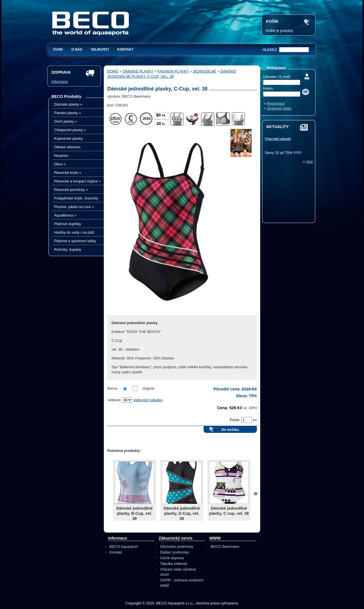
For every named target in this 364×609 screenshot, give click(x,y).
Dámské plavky (68, 104)
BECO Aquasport (124, 547)
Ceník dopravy (172, 558)
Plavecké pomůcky (71, 190)
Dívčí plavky (66, 121)
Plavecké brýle (68, 173)
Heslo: (268, 88)
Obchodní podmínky (177, 547)
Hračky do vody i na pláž (74, 232)
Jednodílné (204, 71)
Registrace (276, 103)
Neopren (61, 156)
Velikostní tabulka (148, 400)
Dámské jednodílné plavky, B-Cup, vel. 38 (135, 513)
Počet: (235, 420)
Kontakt (125, 50)
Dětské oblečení (67, 147)
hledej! (270, 50)
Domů (113, 71)
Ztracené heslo (279, 108)
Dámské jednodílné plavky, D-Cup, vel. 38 (182, 513)
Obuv (60, 164)
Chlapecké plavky (70, 130)
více (309, 161)
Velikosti (100, 50)
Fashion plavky (173, 71)
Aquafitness (65, 215)
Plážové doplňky (68, 224)
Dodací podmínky (174, 552)
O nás (77, 50)
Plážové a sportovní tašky (75, 241)
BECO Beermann (225, 547)
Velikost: (114, 400)
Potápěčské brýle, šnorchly (76, 198)
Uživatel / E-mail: (277, 77)
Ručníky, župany (68, 249)
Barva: (113, 388)
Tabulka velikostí (174, 564)
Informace (60, 82)
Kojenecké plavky (68, 138)
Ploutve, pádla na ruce (74, 207)
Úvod (58, 50)
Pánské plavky (68, 113)
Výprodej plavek (278, 139)
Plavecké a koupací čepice (77, 181)
